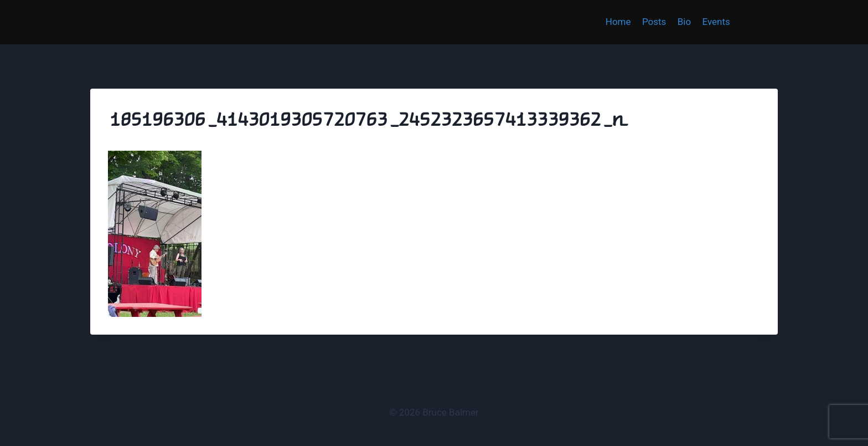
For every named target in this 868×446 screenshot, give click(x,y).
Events (716, 22)
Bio (684, 22)
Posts (654, 22)
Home (618, 22)
